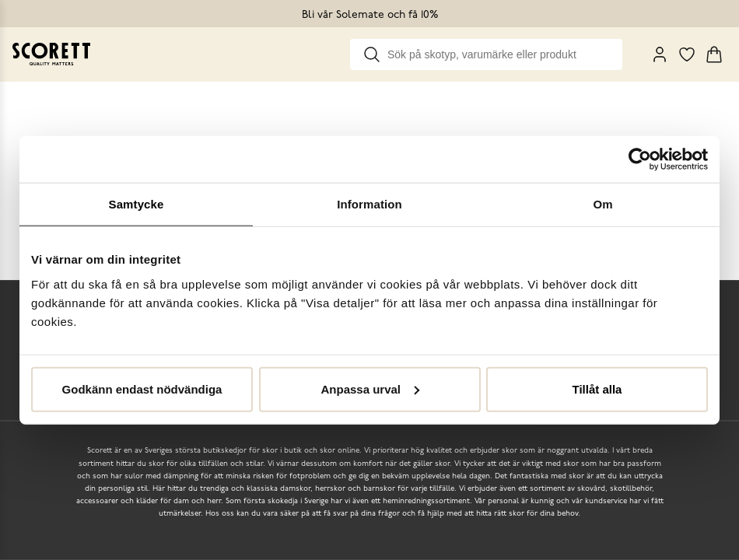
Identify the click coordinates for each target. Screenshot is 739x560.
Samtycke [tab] (137, 204)
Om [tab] (602, 204)
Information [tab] (369, 204)
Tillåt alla (597, 388)
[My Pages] (660, 54)
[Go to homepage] (51, 54)
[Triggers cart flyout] (714, 54)
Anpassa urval (370, 388)
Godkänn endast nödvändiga (142, 388)
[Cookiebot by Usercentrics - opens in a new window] (640, 159)
